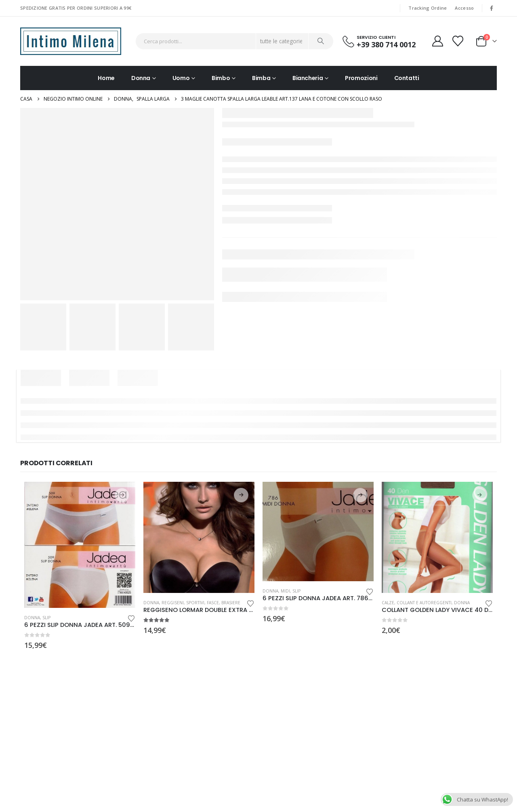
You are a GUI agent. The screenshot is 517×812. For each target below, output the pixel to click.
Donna (141, 78)
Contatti (407, 78)
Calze (388, 603)
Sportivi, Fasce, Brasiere (213, 603)
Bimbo (221, 78)
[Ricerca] (321, 41)
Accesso (464, 8)
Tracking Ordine (428, 8)
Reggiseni (173, 603)
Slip (46, 618)
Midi (285, 591)
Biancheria (308, 78)
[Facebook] (492, 8)
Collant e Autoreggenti (424, 603)
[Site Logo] (71, 41)
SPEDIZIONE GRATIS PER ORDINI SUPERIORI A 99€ (76, 8)
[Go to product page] (80, 545)
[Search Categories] (282, 41)
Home (106, 78)
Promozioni (361, 78)
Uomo (181, 78)
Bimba (261, 78)
